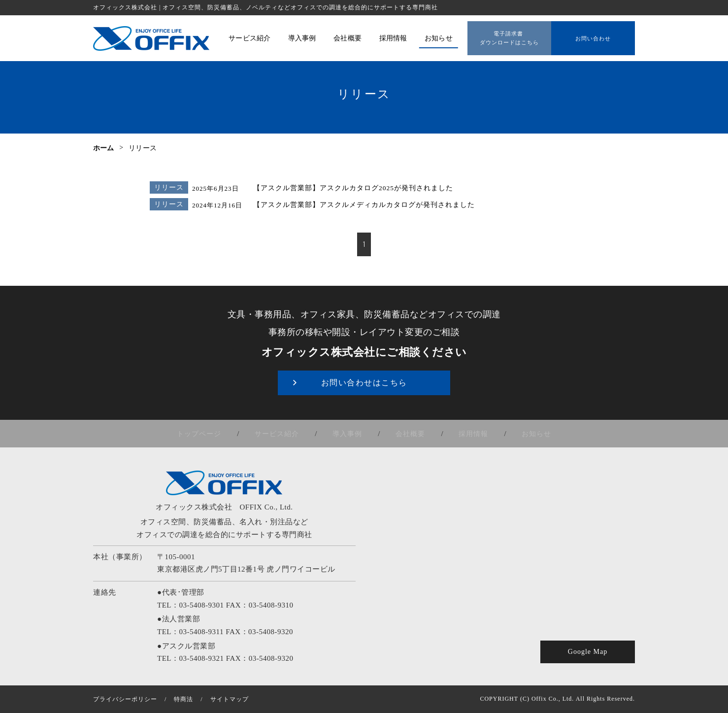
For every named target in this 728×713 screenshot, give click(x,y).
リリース (166, 187)
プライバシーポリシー (125, 699)
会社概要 (407, 434)
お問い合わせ (593, 35)
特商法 (183, 699)
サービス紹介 (287, 434)
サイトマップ (230, 699)
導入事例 (351, 434)
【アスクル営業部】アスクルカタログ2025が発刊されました (347, 188)
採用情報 (464, 434)
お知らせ (521, 434)
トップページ (215, 434)
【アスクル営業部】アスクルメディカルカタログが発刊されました (357, 205)
